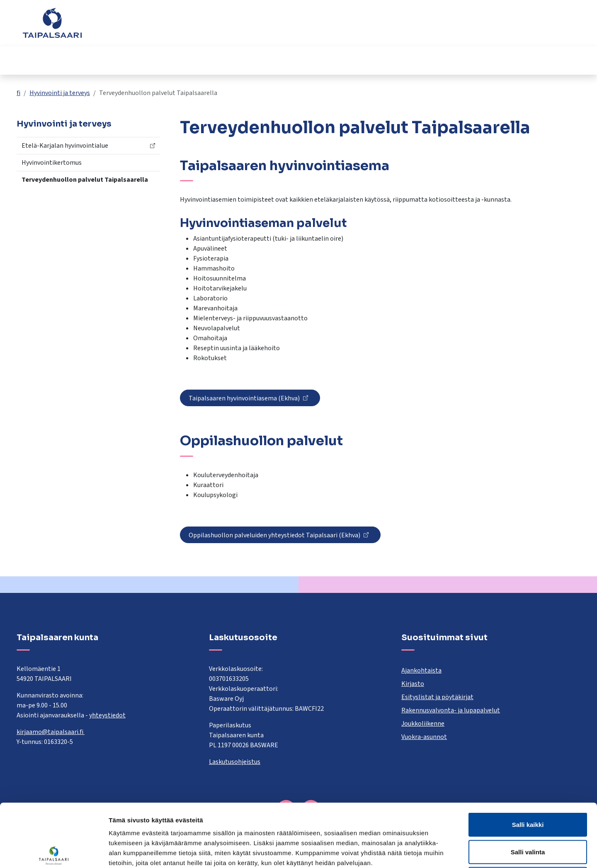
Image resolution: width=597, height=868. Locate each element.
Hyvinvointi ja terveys (251, 60)
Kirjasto (413, 684)
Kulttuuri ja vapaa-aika (344, 60)
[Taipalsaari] (52, 23)
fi (18, 93)
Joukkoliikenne (423, 724)
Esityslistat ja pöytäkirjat (437, 697)
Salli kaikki (528, 759)
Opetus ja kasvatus (164, 60)
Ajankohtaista (421, 671)
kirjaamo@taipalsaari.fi (51, 732)
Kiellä (528, 813)
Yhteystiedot (481, 27)
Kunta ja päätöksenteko (440, 60)
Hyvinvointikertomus (52, 163)
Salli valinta (528, 786)
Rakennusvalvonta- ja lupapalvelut (451, 710)
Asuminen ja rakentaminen (70, 60)
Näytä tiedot (443, 852)
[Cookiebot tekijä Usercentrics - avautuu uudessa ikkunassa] (54, 852)
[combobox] (259, 27)
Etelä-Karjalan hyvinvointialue (65, 146)
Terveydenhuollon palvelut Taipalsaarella (85, 180)
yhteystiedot (107, 715)
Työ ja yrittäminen (530, 60)
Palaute (441, 27)
